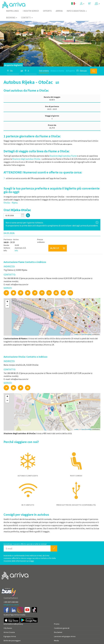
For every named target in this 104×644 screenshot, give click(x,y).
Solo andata (44, 71)
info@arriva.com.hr (11, 605)
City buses (8, 628)
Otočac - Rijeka (11, 203)
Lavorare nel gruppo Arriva (65, 636)
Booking (12, 18)
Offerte (47, 11)
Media (56, 641)
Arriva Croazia (9, 632)
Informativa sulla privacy (13, 624)
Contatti (27, 18)
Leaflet (76, 334)
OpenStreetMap (86, 334)
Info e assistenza (77, 11)
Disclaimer (58, 632)
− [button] (7, 306)
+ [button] (7, 302)
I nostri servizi (31, 11)
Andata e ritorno (57, 71)
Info (16, 251)
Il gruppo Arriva (10, 636)
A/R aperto (70, 71)
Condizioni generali (62, 628)
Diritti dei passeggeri (12, 641)
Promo (57, 624)
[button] (82, 4)
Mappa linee (12, 11)
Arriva (59, 11)
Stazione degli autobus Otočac (26, 159)
